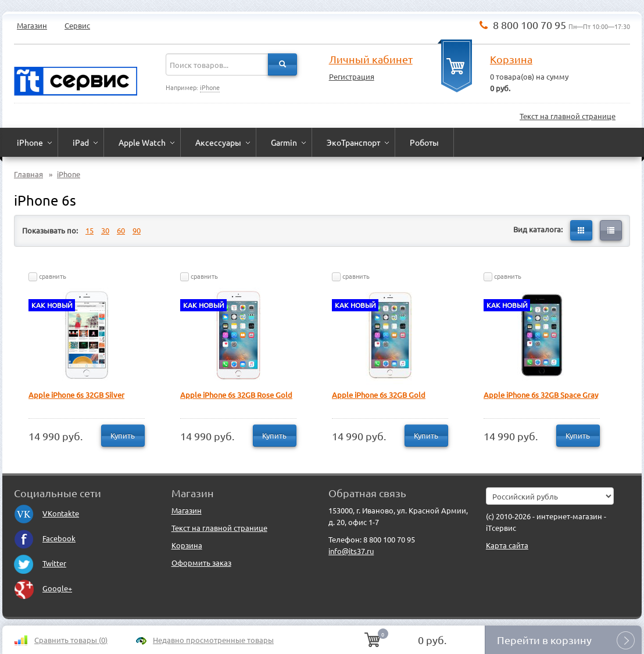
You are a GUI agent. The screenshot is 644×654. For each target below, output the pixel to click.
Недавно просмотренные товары (213, 640)
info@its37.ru (351, 551)
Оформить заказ (201, 563)
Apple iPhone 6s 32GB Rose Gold (236, 395)
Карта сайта (507, 545)
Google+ (43, 588)
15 (90, 230)
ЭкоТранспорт (353, 142)
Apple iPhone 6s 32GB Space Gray (541, 395)
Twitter (40, 563)
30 (105, 230)
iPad (81, 142)
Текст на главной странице (568, 116)
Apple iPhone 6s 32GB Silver (76, 395)
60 (121, 230)
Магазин (32, 25)
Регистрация (352, 76)
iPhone (210, 87)
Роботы (424, 142)
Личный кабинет (371, 59)
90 (137, 230)
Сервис (77, 25)
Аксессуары (218, 142)
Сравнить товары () (71, 640)
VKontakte (46, 513)
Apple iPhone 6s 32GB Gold (379, 395)
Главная (28, 174)
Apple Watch (142, 142)
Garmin (284, 142)
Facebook (45, 538)
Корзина (511, 59)
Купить (123, 435)
